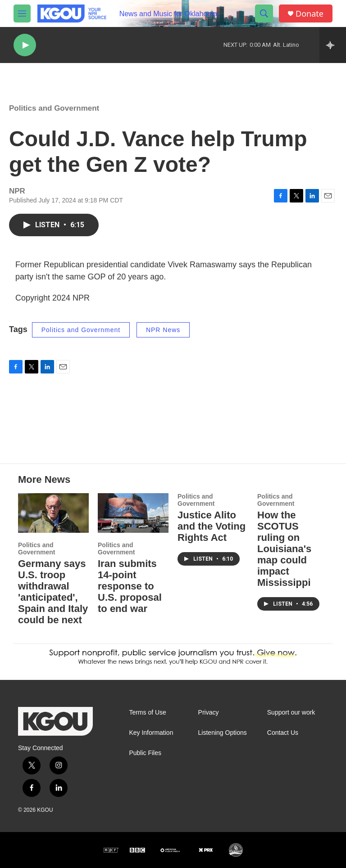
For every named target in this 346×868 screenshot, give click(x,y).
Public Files (145, 753)
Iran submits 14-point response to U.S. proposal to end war (130, 586)
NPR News (163, 330)
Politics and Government (54, 108)
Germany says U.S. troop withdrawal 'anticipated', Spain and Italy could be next (53, 592)
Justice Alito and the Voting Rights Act (212, 526)
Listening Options (223, 733)
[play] (25, 45)
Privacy (209, 713)
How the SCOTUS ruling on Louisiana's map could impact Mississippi (284, 549)
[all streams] (333, 45)
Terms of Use (147, 713)
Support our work (291, 713)
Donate (310, 14)
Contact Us (283, 733)
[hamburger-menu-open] (22, 13)
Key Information (151, 733)
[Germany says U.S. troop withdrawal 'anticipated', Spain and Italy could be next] (53, 513)
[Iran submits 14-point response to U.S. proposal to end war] (133, 513)
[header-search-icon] (264, 13)
